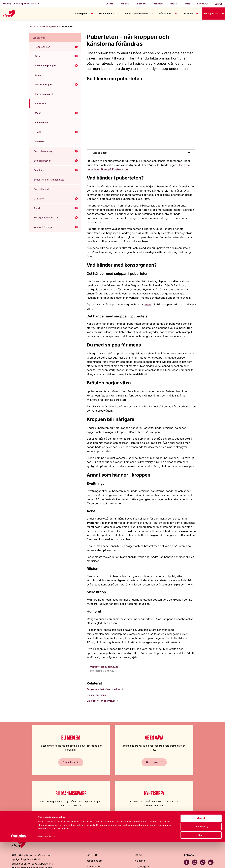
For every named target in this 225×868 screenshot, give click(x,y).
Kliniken (125, 4)
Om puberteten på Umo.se (101, 701)
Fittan (38, 56)
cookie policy (142, 851)
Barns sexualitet (44, 94)
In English (140, 809)
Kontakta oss (93, 815)
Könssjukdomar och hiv (46, 218)
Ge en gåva (85, 766)
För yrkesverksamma (137, 14)
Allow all (201, 844)
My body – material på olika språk (20, 4)
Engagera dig (211, 14)
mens (148, 305)
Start (31, 27)
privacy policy (122, 851)
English (201, 4)
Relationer (39, 170)
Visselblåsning (94, 826)
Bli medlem (35, 766)
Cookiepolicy (142, 821)
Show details (44, 862)
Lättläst (138, 803)
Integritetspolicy (143, 826)
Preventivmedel (42, 189)
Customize (201, 853)
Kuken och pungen (45, 66)
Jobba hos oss (94, 809)
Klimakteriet (42, 123)
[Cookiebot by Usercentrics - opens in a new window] (19, 862)
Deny (201, 861)
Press (187, 4)
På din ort (141, 4)
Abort (37, 208)
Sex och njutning (43, 151)
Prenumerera (186, 766)
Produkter (158, 4)
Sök (217, 4)
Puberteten (41, 104)
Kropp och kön (54, 27)
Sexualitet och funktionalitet (49, 180)
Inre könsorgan (43, 85)
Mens (38, 113)
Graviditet (39, 199)
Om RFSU (188, 14)
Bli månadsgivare (136, 766)
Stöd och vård (106, 14)
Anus (38, 75)
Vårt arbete (165, 14)
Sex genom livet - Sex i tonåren (104, 690)
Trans (38, 132)
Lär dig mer (81, 14)
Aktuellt (174, 4)
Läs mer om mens (96, 695)
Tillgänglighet (142, 815)
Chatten (110, 4)
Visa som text (100, 153)
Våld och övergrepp (45, 227)
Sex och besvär (42, 161)
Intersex (39, 142)
